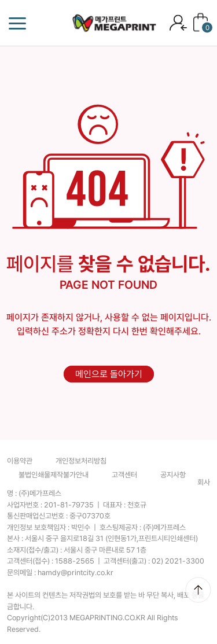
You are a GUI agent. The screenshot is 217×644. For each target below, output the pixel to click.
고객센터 (124, 475)
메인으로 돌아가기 (109, 374)
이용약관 (20, 461)
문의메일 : (60, 573)
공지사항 (173, 475)
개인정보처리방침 (81, 461)
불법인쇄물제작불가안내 (54, 475)
